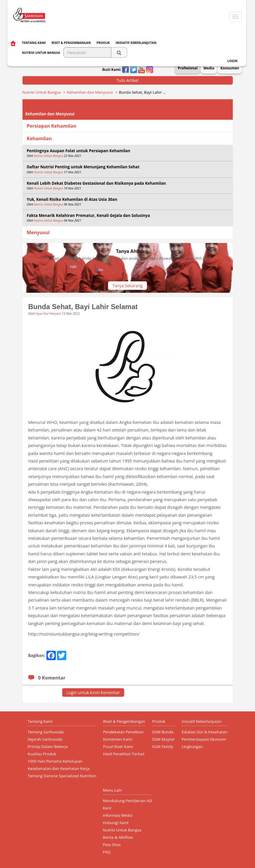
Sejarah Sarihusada (45, 739)
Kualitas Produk (42, 754)
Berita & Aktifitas (118, 837)
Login (233, 61)
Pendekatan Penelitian (123, 732)
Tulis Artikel (128, 80)
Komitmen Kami (118, 739)
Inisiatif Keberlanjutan (136, 43)
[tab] (128, 126)
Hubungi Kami (116, 823)
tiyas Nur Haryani (48, 314)
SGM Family (163, 747)
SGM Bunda (163, 732)
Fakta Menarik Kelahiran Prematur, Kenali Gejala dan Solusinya (89, 215)
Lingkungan (192, 747)
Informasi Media (118, 815)
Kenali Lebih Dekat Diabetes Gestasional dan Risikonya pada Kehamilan (97, 183)
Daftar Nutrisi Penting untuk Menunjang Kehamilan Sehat (83, 167)
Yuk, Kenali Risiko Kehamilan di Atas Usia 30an (72, 199)
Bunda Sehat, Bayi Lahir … (142, 92)
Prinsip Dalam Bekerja (48, 747)
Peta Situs (112, 845)
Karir (107, 808)
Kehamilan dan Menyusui (90, 92)
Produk (103, 43)
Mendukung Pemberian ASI (128, 801)
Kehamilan (39, 138)
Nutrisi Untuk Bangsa (42, 92)
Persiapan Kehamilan (52, 126)
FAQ (107, 852)
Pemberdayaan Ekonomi (204, 739)
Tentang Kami (34, 43)
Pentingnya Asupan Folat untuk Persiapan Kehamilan (79, 151)
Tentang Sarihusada (46, 732)
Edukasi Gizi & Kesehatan (204, 732)
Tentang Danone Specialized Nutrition (62, 776)
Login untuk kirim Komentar (93, 692)
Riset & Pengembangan (71, 43)
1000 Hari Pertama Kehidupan (55, 761)
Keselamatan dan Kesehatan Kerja (59, 768)
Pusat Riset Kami (118, 747)
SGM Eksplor (164, 739)
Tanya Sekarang (128, 286)
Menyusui (38, 232)
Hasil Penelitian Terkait (124, 754)
